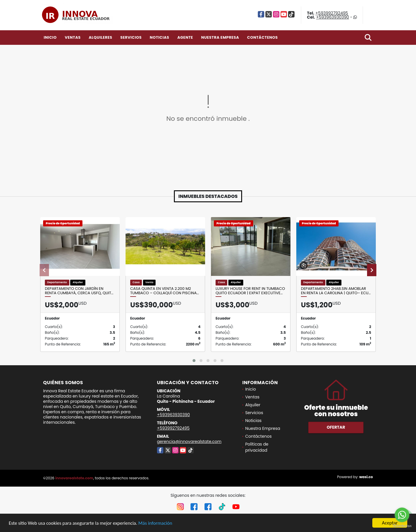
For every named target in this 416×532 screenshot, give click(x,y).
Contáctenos (262, 37)
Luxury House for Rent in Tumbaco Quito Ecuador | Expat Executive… (250, 291)
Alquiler (253, 405)
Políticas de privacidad (257, 447)
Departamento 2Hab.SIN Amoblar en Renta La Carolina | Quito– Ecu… (336, 291)
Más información (155, 523)
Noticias (159, 37)
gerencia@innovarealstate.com (189, 441)
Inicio (50, 37)
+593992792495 (332, 13)
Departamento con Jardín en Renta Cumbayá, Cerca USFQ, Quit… (79, 291)
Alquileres (100, 37)
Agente (185, 37)
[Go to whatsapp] (402, 515)
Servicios (131, 37)
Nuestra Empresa (220, 37)
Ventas (73, 37)
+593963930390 (333, 17)
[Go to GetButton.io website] (402, 526)
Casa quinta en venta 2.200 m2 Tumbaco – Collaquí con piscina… (165, 291)
